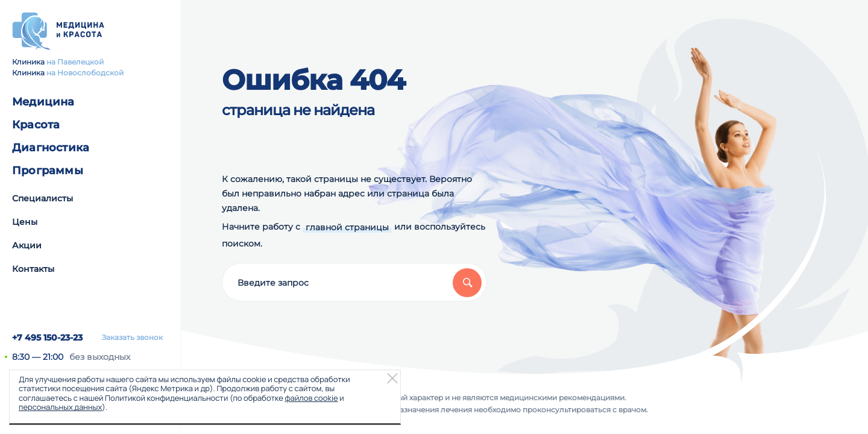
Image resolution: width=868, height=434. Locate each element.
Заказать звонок (132, 338)
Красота (36, 125)
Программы (48, 171)
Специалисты (42, 198)
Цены (25, 222)
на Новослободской (85, 73)
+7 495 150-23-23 (47, 338)
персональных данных (60, 407)
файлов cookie (311, 398)
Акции (27, 245)
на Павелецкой (75, 62)
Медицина (43, 102)
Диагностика (51, 148)
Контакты (33, 269)
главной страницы (347, 227)
